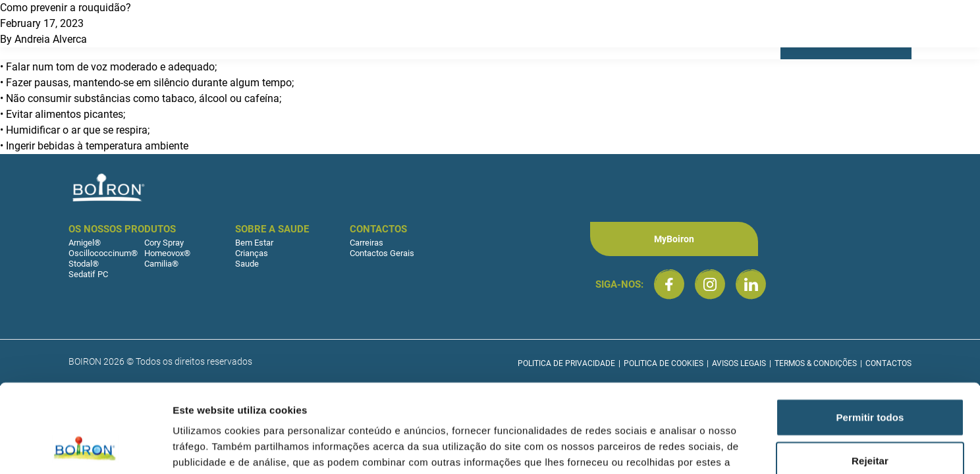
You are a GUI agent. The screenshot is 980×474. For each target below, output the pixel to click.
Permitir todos (870, 334)
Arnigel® (85, 243)
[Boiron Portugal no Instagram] (710, 284)
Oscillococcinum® (103, 253)
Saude (247, 264)
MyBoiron (674, 239)
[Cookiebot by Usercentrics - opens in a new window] (85, 448)
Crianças (252, 253)
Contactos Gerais (382, 253)
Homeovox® (167, 253)
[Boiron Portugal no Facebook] (669, 284)
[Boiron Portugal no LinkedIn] (751, 284)
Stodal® (84, 264)
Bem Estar (254, 243)
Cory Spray (164, 243)
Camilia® (161, 264)
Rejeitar (870, 378)
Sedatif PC (88, 274)
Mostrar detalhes (723, 448)
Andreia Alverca (51, 39)
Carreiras (367, 243)
